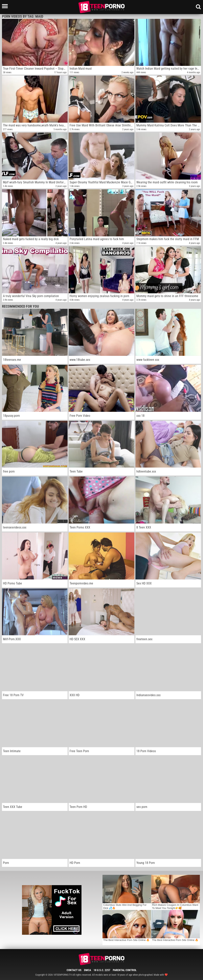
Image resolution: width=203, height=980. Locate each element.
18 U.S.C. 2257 (102, 970)
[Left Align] (6, 6)
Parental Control (125, 970)
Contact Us (74, 970)
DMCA (88, 970)
